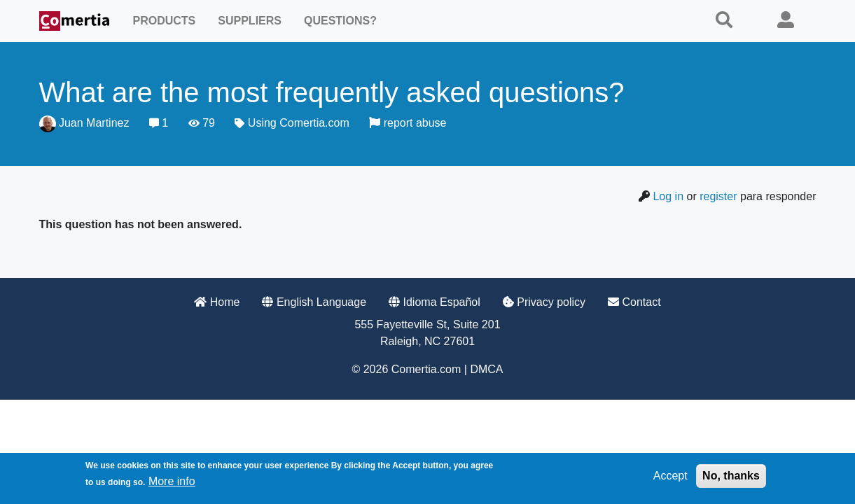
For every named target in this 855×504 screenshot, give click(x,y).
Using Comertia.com (299, 123)
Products (165, 21)
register (718, 196)
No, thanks (731, 476)
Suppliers (250, 21)
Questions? (340, 21)
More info (172, 481)
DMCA (486, 369)
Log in (668, 196)
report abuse (408, 123)
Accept (670, 476)
